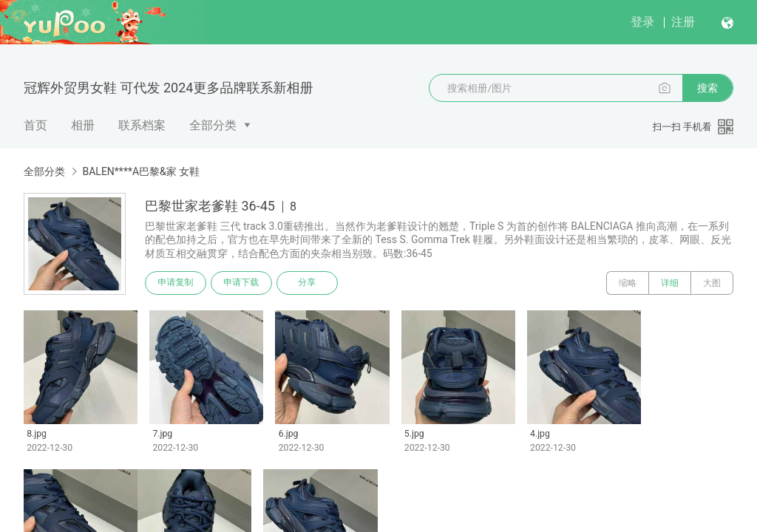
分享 (309, 283)
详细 (670, 283)
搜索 (707, 88)
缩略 (628, 283)
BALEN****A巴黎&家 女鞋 (141, 171)
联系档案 (142, 125)
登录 (642, 22)
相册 (83, 125)
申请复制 (176, 283)
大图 (712, 283)
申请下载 (242, 283)
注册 (683, 22)
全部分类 (213, 125)
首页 (35, 125)
